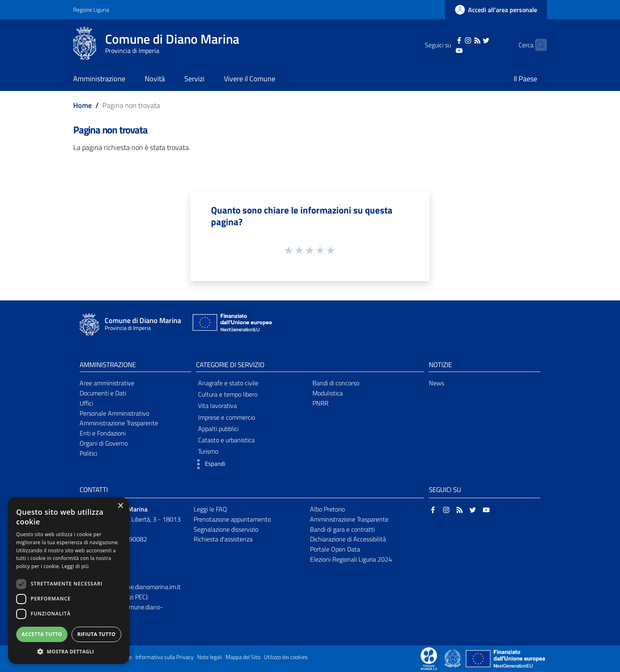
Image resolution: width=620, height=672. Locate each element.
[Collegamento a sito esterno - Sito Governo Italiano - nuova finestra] (453, 658)
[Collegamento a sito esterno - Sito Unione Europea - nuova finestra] (231, 324)
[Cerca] (537, 45)
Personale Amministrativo (114, 413)
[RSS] (464, 40)
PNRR (321, 403)
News (437, 383)
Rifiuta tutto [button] (96, 634)
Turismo (208, 451)
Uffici (86, 403)
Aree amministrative (107, 383)
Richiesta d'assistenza (223, 539)
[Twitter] (474, 40)
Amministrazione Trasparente (119, 423)
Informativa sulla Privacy (164, 657)
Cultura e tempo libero (228, 394)
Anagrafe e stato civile (228, 383)
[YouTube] (447, 50)
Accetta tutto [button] (42, 634)
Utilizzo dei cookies (286, 657)
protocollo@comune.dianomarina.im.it (130, 587)
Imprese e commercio (227, 417)
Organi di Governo (104, 443)
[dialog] (69, 581)
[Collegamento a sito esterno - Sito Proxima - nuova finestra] (429, 658)
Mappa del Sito (243, 657)
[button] (209, 464)
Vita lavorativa (217, 406)
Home (82, 105)
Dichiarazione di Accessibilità (348, 539)
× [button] (120, 506)
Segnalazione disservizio (226, 529)
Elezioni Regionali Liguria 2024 (351, 559)
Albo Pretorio (327, 509)
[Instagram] (456, 40)
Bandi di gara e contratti (342, 529)
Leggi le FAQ (210, 509)
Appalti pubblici (218, 429)
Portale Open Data (335, 549)
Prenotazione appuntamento (232, 519)
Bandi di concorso (336, 383)
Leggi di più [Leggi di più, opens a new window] (75, 566)
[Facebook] (447, 40)
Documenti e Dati (103, 393)
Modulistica (328, 393)
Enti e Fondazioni (103, 433)
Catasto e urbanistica (226, 440)
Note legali (210, 657)
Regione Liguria (91, 10)
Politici (88, 453)
